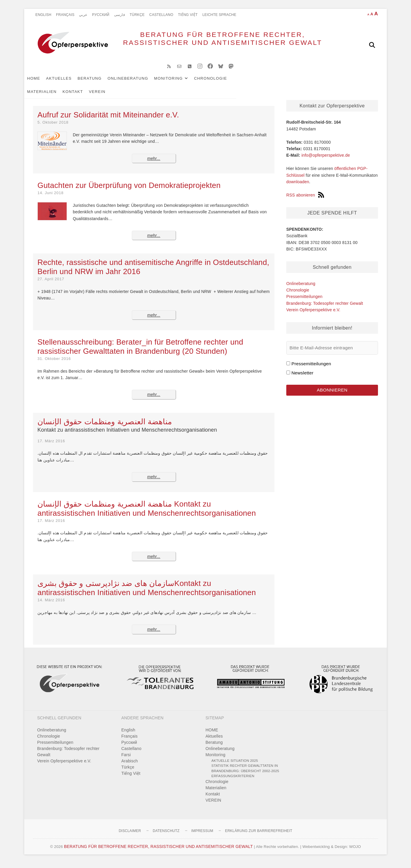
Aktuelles (68, 83)
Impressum (202, 836)
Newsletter (302, 378)
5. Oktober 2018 (53, 127)
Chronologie (219, 83)
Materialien (257, 83)
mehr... (154, 163)
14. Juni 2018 (50, 198)
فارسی (120, 15)
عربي (83, 15)
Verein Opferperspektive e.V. (313, 315)
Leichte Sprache (219, 15)
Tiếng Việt (188, 15)
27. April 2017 (51, 284)
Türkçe (137, 15)
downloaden (298, 186)
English (43, 15)
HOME (42, 83)
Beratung (98, 83)
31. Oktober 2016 (54, 363)
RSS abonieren (305, 200)
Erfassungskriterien (233, 781)
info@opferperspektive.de (326, 160)
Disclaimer (130, 836)
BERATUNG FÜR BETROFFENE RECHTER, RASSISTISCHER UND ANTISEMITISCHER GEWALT (209, 45)
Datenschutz (166, 836)
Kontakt (287, 83)
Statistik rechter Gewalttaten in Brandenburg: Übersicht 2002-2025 (245, 773)
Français (65, 15)
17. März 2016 (51, 446)
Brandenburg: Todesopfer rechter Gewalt (325, 308)
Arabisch (130, 766)
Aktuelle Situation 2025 (235, 765)
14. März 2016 (51, 605)
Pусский (101, 15)
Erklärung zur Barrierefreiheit (259, 836)
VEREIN (312, 83)
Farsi (126, 759)
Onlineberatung (137, 83)
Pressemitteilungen (304, 301)
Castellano (161, 15)
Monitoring (177, 83)
